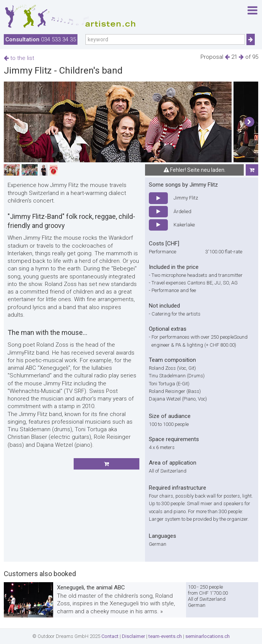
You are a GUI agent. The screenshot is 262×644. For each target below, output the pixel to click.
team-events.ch (165, 636)
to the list (19, 58)
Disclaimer (133, 636)
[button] (249, 122)
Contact (110, 636)
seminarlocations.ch (208, 636)
